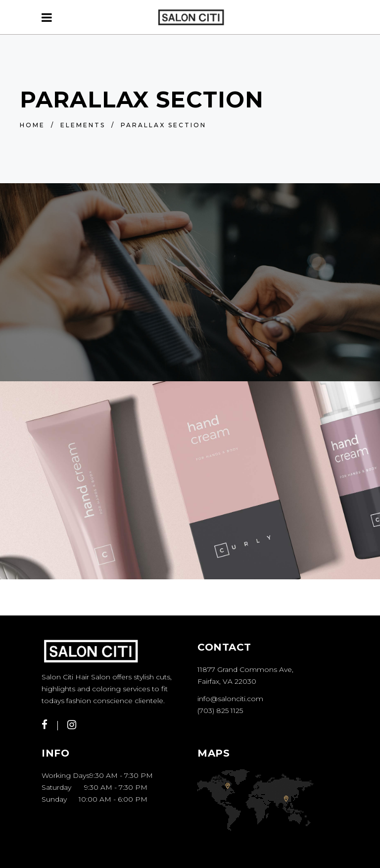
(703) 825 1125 (220, 711)
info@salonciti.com (230, 699)
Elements (83, 125)
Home (32, 125)
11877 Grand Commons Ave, (245, 669)
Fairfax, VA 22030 (227, 681)
